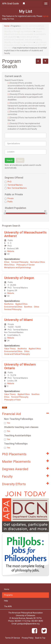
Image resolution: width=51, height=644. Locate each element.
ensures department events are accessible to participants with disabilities (25, 34)
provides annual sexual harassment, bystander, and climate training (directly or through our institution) (23, 40)
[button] (26, 4)
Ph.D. (8, 182)
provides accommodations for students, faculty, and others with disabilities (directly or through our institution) (24, 29)
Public (9, 202)
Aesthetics (9, 304)
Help (6, 601)
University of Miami (18, 320)
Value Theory (10, 349)
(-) (9, 83)
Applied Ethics (21, 304)
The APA (8, 606)
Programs (8, 595)
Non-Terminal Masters (16, 188)
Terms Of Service (13, 638)
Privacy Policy (28, 638)
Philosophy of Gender (26, 265)
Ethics (7, 262)
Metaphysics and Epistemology (18, 268)
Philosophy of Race (12, 400)
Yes (7, 423)
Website (11, 251)
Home (7, 26)
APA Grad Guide (11, 3)
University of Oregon (19, 278)
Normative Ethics (38, 262)
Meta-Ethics (9, 265)
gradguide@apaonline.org (28, 624)
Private (9, 198)
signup (46, 16)
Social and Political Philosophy (17, 354)
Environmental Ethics (13, 307)
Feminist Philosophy (20, 262)
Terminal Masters (14, 185)
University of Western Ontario (20, 366)
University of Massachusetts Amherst (25, 234)
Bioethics (28, 307)
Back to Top (40, 638)
